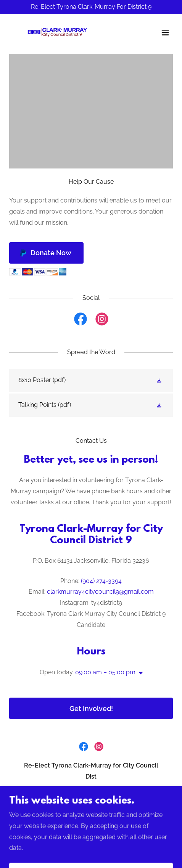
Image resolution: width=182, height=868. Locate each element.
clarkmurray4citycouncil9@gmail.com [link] (100, 592)
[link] (55, 32)
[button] (165, 32)
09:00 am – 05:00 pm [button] (105, 672)
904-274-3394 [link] (91, 811)
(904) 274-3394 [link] (101, 581)
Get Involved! (91, 708)
